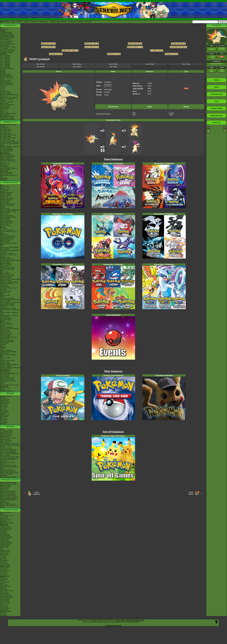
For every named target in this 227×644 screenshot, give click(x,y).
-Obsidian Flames (5, 550)
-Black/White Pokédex (7, 38)
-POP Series (4, 575)
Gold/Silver (3, 347)
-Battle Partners (5, 594)
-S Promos (3, 614)
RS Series (3, 409)
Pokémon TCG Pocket (7, 206)
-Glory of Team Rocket (7, 591)
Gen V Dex (186, 64)
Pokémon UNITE (5, 201)
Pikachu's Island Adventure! (8, 494)
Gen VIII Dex (77, 64)
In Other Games (5, 375)
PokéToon (3, 162)
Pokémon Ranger (5, 336)
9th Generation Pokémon (7, 116)
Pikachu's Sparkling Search (8, 498)
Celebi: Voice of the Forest (8, 438)
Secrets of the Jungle (6, 474)
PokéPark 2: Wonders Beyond (9, 282)
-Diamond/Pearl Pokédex (7, 37)
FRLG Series (4, 411)
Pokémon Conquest (6, 281)
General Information (6, 396)
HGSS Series (4, 417)
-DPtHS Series (4, 560)
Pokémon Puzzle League (7, 360)
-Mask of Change (5, 602)
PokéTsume (4, 180)
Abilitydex (3, 73)
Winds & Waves (5, 187)
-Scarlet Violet (4, 553)
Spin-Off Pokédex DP (6, 76)
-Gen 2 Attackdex (5, 57)
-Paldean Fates (5, 546)
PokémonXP (4, 96)
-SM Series (3, 556)
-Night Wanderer (5, 601)
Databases (10, 25)
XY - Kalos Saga (5, 139)
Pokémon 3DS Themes (7, 379)
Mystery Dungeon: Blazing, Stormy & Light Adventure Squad (10, 303)
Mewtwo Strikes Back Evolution (9, 473)
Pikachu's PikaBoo (6, 487)
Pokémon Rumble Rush (7, 237)
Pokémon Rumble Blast (7, 284)
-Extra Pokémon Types (7, 515)
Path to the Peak (5, 164)
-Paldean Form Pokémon (7, 119)
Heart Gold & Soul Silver (7, 298)
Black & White (4, 272)
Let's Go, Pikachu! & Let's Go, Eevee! (9, 232)
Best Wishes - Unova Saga (8, 138)
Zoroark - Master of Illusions (8, 452)
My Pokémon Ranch (6, 318)
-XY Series (3, 557)
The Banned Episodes (7, 151)
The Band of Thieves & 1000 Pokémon (8, 255)
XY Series (3, 421)
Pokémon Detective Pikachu (8, 477)
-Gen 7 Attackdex (5, 64)
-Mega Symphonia (5, 586)
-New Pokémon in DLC (7, 118)
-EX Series (3, 562)
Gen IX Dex (40, 64)
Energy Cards (4, 518)
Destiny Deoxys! (5, 442)
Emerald (3, 326)
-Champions (4, 86)
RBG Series (4, 405)
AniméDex (3, 126)
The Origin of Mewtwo (7, 431)
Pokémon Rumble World (7, 259)
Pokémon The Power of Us (8, 471)
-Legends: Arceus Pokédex (8, 47)
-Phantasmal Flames (6, 529)
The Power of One (5, 434)
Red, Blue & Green (6, 357)
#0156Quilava (191, 493)
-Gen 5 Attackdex (5, 61)
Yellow (2, 359)
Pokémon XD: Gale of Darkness (9, 329)
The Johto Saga (5, 132)
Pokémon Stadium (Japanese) (9, 365)
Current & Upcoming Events (8, 113)
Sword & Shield (5, 208)
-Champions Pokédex (6, 53)
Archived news (4, 30)
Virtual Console (5, 376)
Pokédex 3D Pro (5, 287)
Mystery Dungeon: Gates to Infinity (10, 279)
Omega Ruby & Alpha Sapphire (9, 247)
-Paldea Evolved (5, 552)
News (2, 28)
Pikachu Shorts (10, 480)
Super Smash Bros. (6, 369)
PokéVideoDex (4, 167)
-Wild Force (3, 605)
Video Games (10, 182)
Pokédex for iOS (5, 292)
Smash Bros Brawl (6, 320)
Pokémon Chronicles (6, 148)
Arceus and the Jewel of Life (8, 451)
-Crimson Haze (4, 604)
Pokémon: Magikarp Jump (8, 236)
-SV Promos (4, 569)
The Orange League (6, 131)
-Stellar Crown (4, 540)
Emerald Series (5, 412)
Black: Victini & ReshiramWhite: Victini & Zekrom (9, 455)
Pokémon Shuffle (5, 258)
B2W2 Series (4, 419)
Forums (19, 22)
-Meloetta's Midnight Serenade (9, 458)
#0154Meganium (37, 493)
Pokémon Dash (5, 330)
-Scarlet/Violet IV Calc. (7, 83)
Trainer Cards (4, 517)
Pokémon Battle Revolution (8, 308)
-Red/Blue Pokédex (6, 32)
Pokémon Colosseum (6, 327)
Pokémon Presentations (7, 105)
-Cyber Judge (4, 607)
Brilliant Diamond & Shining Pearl (10, 210)
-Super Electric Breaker (7, 597)
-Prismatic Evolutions (6, 537)
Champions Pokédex (76, 22)
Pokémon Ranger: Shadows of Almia (9, 313)
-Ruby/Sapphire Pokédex (7, 35)
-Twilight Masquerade (6, 543)
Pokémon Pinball (5, 363)
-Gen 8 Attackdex (5, 66)
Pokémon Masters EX (6, 200)
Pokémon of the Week (7, 85)
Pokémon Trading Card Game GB (10, 368)
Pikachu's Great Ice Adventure (9, 497)
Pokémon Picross (5, 262)
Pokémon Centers (5, 93)
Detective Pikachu (5, 240)
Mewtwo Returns (5, 436)
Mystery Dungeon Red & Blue (9, 337)
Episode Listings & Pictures (8, 125)
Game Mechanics (5, 82)
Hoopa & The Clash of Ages (8, 465)
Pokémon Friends (5, 195)
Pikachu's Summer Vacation (8, 482)
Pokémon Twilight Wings (7, 157)
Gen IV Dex (40, 67)
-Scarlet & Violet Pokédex (8, 50)
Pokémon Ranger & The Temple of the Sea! (10, 446)
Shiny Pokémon (5, 152)
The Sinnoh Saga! (5, 136)
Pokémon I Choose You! (7, 470)
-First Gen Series (5, 565)
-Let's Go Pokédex (6, 43)
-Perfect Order (4, 526)
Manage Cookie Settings (136, 620)
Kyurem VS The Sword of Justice (10, 457)
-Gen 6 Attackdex (5, 63)
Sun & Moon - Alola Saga (7, 141)
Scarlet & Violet (5, 190)
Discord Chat (4, 112)
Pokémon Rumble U (6, 278)
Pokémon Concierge (6, 173)
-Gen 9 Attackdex (5, 67)
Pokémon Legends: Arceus (8, 211)
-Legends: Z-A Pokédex (7, 51)
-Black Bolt (3, 531)
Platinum (3, 297)
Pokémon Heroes (5, 439)
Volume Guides (5, 403)
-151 (1, 549)
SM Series (3, 424)
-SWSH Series (4, 555)
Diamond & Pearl (5, 295)
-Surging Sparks (5, 539)
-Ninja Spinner (4, 579)
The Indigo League (6, 129)
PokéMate (3, 344)
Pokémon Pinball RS (6, 334)
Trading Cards (10, 510)
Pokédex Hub (43, 22)
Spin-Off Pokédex (5, 74)
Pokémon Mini (4, 353)
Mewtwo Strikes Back (6, 432)
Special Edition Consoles (7, 378)
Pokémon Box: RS (6, 333)
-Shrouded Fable (5, 542)
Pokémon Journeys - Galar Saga (10, 142)
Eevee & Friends (5, 503)
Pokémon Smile (5, 220)
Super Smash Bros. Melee (8, 355)
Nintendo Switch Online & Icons (9, 385)
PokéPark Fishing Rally (7, 342)
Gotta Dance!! (4, 490)
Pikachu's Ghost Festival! (7, 493)
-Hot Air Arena (4, 592)
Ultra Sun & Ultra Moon (7, 230)
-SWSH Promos (5, 570)
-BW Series (3, 559)
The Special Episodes (6, 149)
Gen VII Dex (113, 64)
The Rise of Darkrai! (6, 448)
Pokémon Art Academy (7, 253)
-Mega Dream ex (5, 582)
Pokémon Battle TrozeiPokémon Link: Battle (9, 251)
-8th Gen (3, 89)
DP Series (3, 414)
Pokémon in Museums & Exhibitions (7, 100)
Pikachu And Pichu (6, 485)
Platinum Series (5, 415)
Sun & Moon (4, 229)
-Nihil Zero (3, 581)
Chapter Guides (5, 402)
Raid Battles (4, 521)
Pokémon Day (4, 103)
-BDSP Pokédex (5, 45)
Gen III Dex (77, 67)
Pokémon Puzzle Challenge (8, 352)
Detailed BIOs (4, 401)
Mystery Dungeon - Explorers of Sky (9, 310)
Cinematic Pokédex (6, 80)
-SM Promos (4, 572)
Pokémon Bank (5, 249)
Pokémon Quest (5, 242)
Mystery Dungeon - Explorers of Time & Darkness (9, 316)
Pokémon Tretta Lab (6, 276)
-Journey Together (5, 536)
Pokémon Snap (5, 362)
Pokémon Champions (6, 192)
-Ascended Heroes (6, 527)
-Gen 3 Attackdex (5, 58)
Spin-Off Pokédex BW (6, 77)
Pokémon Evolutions (6, 158)
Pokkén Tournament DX (7, 239)
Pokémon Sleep (5, 203)
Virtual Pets (3, 382)
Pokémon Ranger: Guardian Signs (10, 300)
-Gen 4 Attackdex (5, 60)
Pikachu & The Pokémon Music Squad (9, 506)
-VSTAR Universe (5, 608)
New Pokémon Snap (6, 223)
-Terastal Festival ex (6, 595)
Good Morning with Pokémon (9, 168)
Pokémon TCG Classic (7, 523)
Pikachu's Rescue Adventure (8, 484)
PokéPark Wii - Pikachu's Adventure (7, 306)
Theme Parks (4, 109)
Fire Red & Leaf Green (7, 324)
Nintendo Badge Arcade (7, 269)
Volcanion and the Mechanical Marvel (9, 468)
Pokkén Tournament (6, 265)
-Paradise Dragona (6, 598)
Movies (10, 426)
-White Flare (4, 533)
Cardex (2, 79)
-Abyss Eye (3, 578)
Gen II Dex (113, 67)
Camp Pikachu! (5, 488)
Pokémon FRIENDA (6, 391)
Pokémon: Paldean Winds (8, 161)
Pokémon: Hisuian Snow (7, 159)
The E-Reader (4, 343)
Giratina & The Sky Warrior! (8, 449)
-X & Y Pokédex (5, 40)
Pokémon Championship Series (9, 95)
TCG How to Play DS (6, 291)
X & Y (2, 246)
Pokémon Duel (4, 266)
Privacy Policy (120, 620)
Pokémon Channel (6, 331)
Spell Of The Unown (6, 435)
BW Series (3, 418)
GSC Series (4, 408)
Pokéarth (88, 22)
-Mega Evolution (5, 530)
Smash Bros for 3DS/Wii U (8, 268)
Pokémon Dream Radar (7, 275)
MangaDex (3, 398)
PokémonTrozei (5, 339)
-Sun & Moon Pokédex (7, 41)
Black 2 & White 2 (5, 274)
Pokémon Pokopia (5, 194)
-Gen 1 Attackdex (5, 56)
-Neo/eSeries (4, 563)
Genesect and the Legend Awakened (8, 460)
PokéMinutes (4, 165)
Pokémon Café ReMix (7, 198)
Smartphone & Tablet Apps (8, 381)
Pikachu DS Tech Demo (7, 340)
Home (13, 22)
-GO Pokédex (4, 48)
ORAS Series (4, 422)
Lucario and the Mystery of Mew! (10, 444)
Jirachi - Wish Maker (6, 441)
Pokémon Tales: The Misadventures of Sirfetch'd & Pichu (9, 175)
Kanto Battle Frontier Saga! (8, 135)
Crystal (2, 349)
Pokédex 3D (4, 285)
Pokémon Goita (5, 388)
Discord (34, 22)
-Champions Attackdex (7, 69)
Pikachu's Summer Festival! (8, 491)
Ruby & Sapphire (5, 323)
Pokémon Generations (7, 155)
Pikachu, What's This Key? (8, 504)
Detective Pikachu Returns (8, 204)
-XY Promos (4, 573)
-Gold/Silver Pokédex (6, 34)
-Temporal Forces (5, 544)
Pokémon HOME (5, 213)
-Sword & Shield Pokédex (8, 44)
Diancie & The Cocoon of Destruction (7, 463)
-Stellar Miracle (4, 599)
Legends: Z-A (4, 191)
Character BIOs (5, 399)
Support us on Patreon (113, 625)
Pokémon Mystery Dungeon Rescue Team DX (8, 218)
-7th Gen (3, 90)
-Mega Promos (4, 568)
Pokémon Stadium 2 (6, 350)
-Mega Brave (4, 585)
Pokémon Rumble (5, 301)
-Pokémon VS (4, 610)
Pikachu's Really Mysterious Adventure (8, 501)
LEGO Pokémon (5, 106)
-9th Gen (3, 87)
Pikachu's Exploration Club (8, 496)
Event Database (5, 115)
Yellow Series (4, 406)
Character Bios (4, 128)
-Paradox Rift (4, 547)
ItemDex (3, 70)
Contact (27, 22)
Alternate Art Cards (6, 520)
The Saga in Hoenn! (6, 133)
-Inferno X (3, 584)
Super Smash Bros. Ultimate (8, 243)
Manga (10, 393)
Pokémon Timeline (6, 92)
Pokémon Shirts (5, 108)
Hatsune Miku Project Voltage (9, 98)
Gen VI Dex (150, 64)
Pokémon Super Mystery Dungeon (10, 260)
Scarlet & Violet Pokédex (58, 22)
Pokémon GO (4, 197)
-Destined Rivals (5, 534)
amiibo (2, 384)
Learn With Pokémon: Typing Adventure (8, 289)
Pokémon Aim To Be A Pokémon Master (9, 144)
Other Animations (5, 170)
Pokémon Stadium (6, 366)
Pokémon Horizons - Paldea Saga (10, 146)
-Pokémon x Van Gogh (7, 102)
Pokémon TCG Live (6, 226)
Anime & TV (10, 122)
